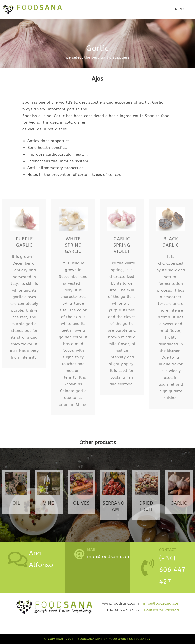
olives (81, 503)
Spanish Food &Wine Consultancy (123, 639)
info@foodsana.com (162, 603)
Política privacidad (162, 610)
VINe (49, 503)
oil (16, 503)
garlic (179, 503)
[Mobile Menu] (177, 9)
